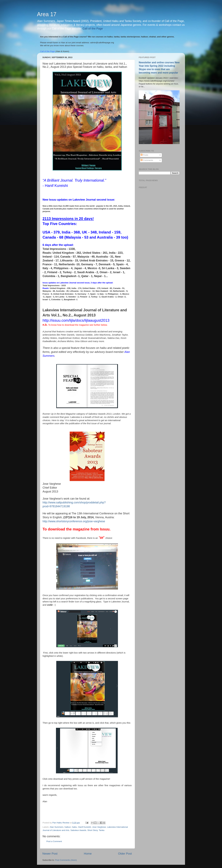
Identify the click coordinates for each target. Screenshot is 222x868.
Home (88, 854)
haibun (68, 827)
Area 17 (47, 14)
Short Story (93, 830)
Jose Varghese (99, 827)
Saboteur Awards (78, 830)
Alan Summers (57, 827)
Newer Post (50, 854)
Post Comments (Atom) (66, 860)
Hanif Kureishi (84, 827)
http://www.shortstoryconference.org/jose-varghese (74, 521)
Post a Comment (54, 841)
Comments (147, 160)
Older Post (125, 854)
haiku (74, 827)
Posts (144, 155)
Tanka (102, 830)
